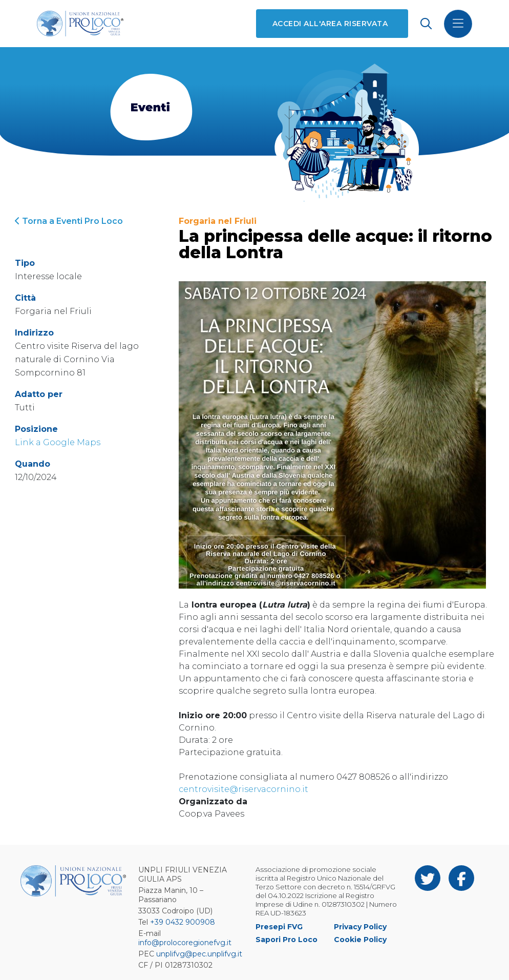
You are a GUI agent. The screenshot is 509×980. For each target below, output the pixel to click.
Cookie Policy (360, 940)
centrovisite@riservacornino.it (243, 789)
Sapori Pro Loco (287, 940)
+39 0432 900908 (183, 922)
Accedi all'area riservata (330, 24)
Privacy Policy (360, 927)
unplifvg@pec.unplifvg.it (199, 954)
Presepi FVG (279, 927)
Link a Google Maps (58, 442)
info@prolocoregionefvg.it (185, 943)
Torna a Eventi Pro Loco (69, 221)
